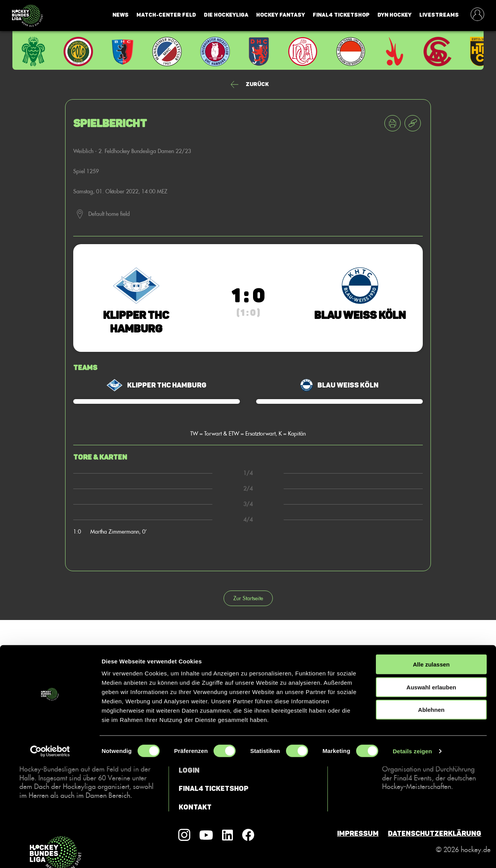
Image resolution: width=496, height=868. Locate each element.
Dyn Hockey (394, 15)
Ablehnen (431, 811)
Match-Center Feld (166, 15)
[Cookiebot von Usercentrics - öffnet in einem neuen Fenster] (50, 853)
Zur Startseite (248, 598)
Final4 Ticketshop (341, 15)
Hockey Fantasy (281, 15)
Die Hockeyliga (226, 15)
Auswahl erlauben (431, 789)
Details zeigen (412, 853)
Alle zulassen (431, 766)
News (121, 15)
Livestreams (439, 15)
